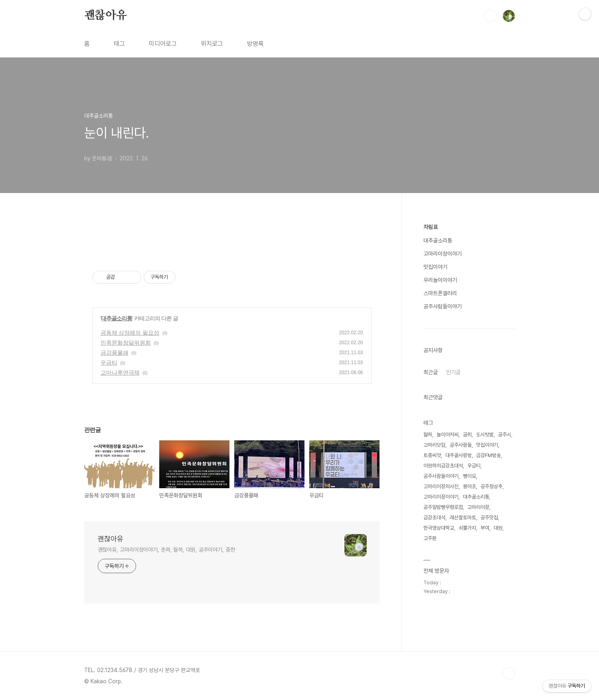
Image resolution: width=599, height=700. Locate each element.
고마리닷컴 (434, 445)
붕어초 (470, 486)
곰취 (467, 435)
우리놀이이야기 (440, 280)
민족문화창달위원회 (126, 343)
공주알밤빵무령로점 (443, 507)
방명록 (255, 44)
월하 (428, 435)
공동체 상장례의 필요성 (130, 333)
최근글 (431, 372)
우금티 (109, 363)
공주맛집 (489, 518)
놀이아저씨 (448, 435)
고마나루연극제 (120, 373)
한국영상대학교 (439, 528)
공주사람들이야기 (443, 306)
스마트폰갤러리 (440, 293)
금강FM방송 (488, 455)
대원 (498, 528)
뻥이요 (470, 476)
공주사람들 (461, 445)
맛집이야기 (435, 267)
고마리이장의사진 (441, 486)
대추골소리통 (117, 318)
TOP (509, 673)
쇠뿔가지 (467, 528)
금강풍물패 (115, 353)
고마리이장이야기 (443, 254)
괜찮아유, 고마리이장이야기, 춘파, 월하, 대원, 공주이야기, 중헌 (166, 550)
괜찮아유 (106, 16)
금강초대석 (434, 518)
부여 (485, 528)
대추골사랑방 (459, 455)
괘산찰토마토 (463, 518)
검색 (490, 16)
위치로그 (212, 44)
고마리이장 (478, 507)
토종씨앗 (432, 455)
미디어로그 (163, 44)
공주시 (505, 435)
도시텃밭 (485, 435)
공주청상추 (491, 486)
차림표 (431, 227)
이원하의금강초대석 (443, 466)
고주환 (430, 538)
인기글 (453, 372)
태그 (119, 44)
